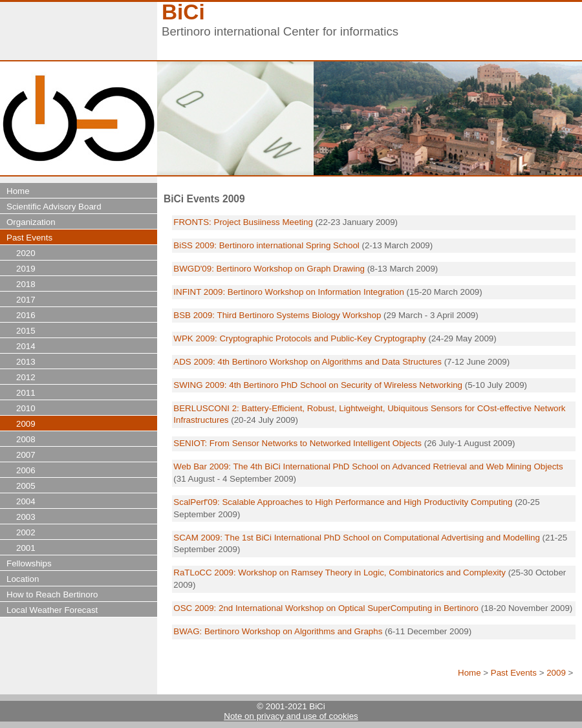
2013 (26, 362)
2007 (26, 455)
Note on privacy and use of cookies (291, 716)
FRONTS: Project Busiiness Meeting (243, 222)
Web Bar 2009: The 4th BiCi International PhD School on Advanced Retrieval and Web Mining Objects (368, 466)
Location (23, 579)
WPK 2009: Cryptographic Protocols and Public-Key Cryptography (299, 338)
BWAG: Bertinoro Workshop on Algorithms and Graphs (279, 631)
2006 (26, 470)
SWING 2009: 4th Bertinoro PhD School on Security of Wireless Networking (318, 385)
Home (469, 673)
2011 (26, 393)
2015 (26, 331)
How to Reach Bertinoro (52, 594)
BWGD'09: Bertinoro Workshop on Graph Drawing (269, 269)
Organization (31, 222)
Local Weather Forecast (52, 610)
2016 (26, 315)
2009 (556, 673)
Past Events (514, 673)
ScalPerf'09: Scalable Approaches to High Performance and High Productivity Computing (343, 502)
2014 (26, 346)
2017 (26, 300)
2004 (26, 501)
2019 (26, 269)
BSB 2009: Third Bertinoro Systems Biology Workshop (277, 315)
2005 (26, 486)
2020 (26, 253)
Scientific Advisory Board (54, 207)
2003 (26, 517)
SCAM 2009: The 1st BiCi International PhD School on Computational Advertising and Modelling (358, 538)
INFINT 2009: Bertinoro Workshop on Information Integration (289, 292)
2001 (26, 548)
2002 (26, 532)
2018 (26, 284)
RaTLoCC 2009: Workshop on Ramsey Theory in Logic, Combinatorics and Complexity (339, 573)
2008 (26, 439)
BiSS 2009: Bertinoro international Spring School (266, 245)
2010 (26, 408)
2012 (26, 377)
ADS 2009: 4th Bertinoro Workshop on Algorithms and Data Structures (307, 362)
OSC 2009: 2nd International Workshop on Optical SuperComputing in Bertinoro (326, 608)
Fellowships (29, 563)
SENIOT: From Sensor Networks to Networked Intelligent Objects (297, 443)
